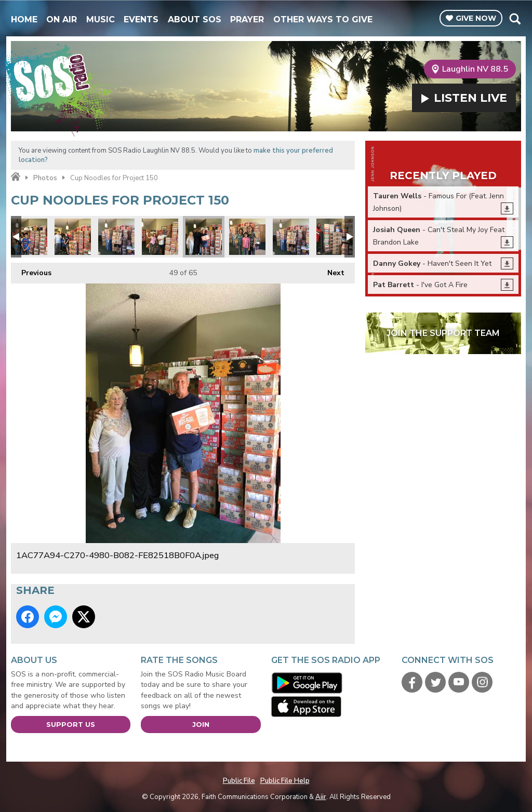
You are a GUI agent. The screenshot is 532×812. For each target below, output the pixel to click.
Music (101, 19)
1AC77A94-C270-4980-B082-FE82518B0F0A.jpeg (204, 237)
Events (141, 19)
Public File (239, 781)
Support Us (71, 724)
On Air (62, 19)
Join (201, 724)
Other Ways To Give (323, 19)
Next (331, 270)
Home (24, 19)
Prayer (247, 19)
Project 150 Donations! (29, 237)
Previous (31, 270)
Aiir (321, 797)
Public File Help (285, 781)
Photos (45, 178)
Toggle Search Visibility (515, 19)
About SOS (195, 19)
